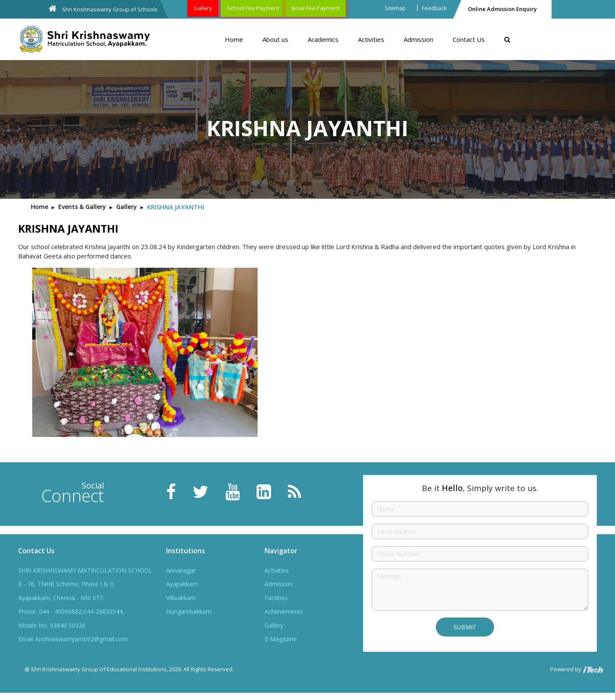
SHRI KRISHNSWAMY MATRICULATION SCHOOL (85, 570)
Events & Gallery (82, 207)
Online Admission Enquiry (502, 9)
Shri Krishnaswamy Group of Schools (103, 9)
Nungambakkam (189, 611)
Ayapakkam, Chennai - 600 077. (61, 598)
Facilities (276, 598)
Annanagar (181, 570)
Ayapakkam (182, 584)
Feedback (434, 8)
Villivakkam (181, 598)
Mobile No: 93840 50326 (52, 625)
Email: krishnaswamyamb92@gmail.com (73, 639)
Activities (371, 39)
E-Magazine (281, 639)
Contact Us (469, 39)
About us (275, 39)
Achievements (284, 611)
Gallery (203, 8)
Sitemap (395, 8)
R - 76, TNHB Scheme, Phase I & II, (67, 584)
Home (234, 39)
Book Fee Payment (316, 8)
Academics (323, 39)
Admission (418, 39)
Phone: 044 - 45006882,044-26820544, (71, 611)
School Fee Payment (253, 8)
